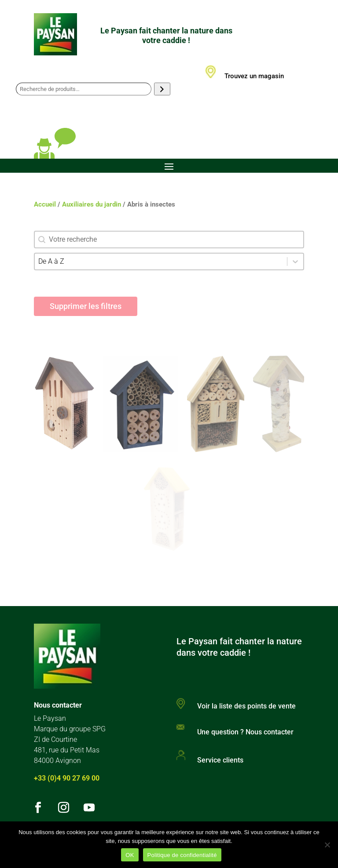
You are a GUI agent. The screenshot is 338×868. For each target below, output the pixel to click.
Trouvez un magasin (254, 76)
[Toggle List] (295, 261)
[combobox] (161, 261)
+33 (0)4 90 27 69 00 (67, 778)
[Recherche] (162, 89)
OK (130, 855)
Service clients (220, 760)
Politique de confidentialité (182, 855)
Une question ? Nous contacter (245, 732)
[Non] (327, 845)
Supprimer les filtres (86, 306)
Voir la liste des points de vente (246, 706)
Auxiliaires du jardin (92, 204)
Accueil (45, 204)
